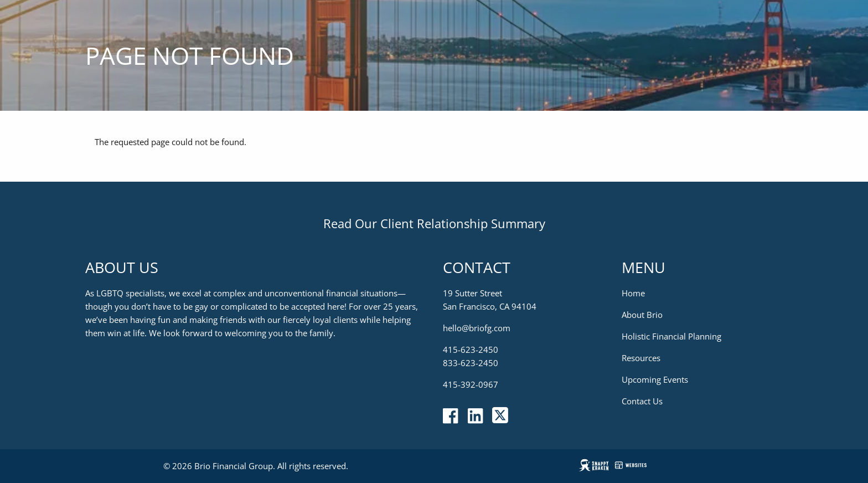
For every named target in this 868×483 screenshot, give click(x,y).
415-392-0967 (471, 385)
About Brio (642, 315)
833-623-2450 (471, 363)
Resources (641, 358)
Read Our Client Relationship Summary (434, 223)
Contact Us (642, 402)
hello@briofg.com (477, 328)
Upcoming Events (655, 380)
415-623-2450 (471, 350)
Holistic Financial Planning (671, 337)
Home (633, 294)
